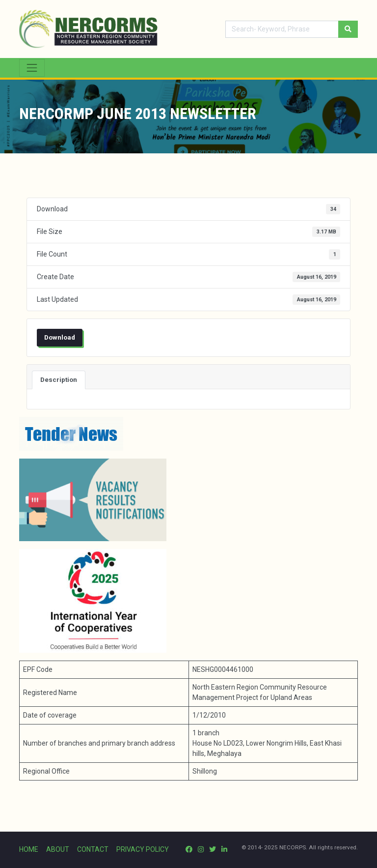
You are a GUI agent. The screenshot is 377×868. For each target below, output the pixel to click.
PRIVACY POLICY (143, 849)
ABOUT (58, 849)
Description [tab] (59, 380)
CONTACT (93, 849)
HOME (29, 849)
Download (60, 337)
